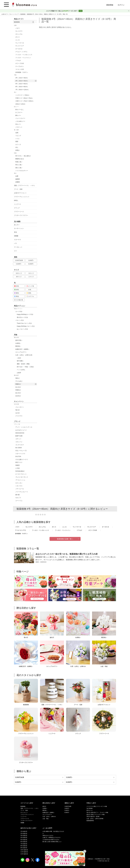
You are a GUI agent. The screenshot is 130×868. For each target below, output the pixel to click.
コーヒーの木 (20, 69)
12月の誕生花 (24, 854)
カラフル (30, 296)
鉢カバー (16, 107)
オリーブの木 (20, 63)
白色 (29, 290)
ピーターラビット (21, 474)
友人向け (18, 387)
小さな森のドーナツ (22, 459)
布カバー (18, 124)
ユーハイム (19, 501)
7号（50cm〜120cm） (22, 90)
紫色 (17, 293)
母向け (18, 378)
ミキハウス (19, 486)
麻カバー (18, 115)
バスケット (19, 127)
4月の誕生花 (24, 838)
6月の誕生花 (24, 842)
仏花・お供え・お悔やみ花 (24, 355)
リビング (18, 136)
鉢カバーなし (20, 109)
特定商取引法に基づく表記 (102, 859)
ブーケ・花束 (18, 189)
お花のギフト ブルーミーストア (10, 14)
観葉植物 (23, 14)
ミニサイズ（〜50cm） (23, 95)
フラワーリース (19, 212)
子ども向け (19, 381)
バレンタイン (20, 407)
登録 (81, 11)
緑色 (17, 290)
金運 (17, 176)
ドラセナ (18, 60)
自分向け (18, 396)
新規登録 (110, 5)
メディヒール (20, 489)
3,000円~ (31, 260)
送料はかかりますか (48, 836)
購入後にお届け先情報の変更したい (52, 842)
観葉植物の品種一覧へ (65, 539)
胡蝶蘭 (16, 236)
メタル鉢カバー (20, 121)
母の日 (18, 410)
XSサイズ (19, 273)
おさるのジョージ (21, 430)
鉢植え (16, 200)
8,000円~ (31, 264)
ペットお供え (21, 370)
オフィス (18, 144)
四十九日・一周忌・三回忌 (25, 367)
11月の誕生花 (24, 852)
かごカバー (19, 112)
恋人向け (18, 393)
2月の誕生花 (24, 834)
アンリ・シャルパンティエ (24, 427)
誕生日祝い (19, 340)
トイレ (18, 139)
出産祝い (18, 343)
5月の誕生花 (24, 840)
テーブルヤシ (20, 66)
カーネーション (19, 228)
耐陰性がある (20, 159)
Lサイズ (31, 277)
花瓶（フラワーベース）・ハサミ (25, 185)
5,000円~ (19, 264)
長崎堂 (18, 465)
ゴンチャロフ (20, 445)
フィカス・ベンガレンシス (24, 55)
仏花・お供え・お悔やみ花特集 (95, 819)
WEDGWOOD (20, 433)
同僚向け (18, 390)
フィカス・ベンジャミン (23, 58)
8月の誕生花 (24, 846)
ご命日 (19, 358)
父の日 (18, 413)
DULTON (18, 456)
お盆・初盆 (46, 819)
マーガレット (18, 247)
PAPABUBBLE (20, 471)
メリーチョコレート (22, 492)
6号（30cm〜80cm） (22, 87)
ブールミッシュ (20, 480)
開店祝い (18, 346)
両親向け (26, 384)
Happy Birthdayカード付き (25, 314)
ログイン (121, 5)
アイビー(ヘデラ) (20, 530)
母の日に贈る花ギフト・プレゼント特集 (97, 813)
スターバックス (20, 454)
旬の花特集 (90, 808)
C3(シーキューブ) (21, 451)
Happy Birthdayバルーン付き (26, 326)
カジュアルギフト (21, 352)
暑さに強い (19, 168)
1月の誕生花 (24, 831)
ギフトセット (24, 813)
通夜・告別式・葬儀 (23, 364)
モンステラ (19, 31)
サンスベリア (20, 46)
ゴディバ (18, 439)
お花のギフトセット (20, 193)
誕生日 (44, 806)
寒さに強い (19, 165)
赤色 (17, 286)
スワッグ (17, 208)
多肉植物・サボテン (22, 72)
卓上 (17, 147)
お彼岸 (19, 373)
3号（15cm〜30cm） (22, 78)
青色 (17, 296)
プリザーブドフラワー (21, 215)
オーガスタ (19, 49)
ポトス (18, 37)
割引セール (90, 810)
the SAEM (19, 448)
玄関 (17, 133)
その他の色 (19, 300)
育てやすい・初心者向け (23, 156)
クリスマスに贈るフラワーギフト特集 (97, 806)
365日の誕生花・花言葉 (93, 817)
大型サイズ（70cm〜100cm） (25, 101)
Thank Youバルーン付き (24, 323)
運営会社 (91, 859)
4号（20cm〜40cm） (26, 81)
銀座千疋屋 (19, 436)
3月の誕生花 (24, 836)
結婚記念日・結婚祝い (22, 349)
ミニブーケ (18, 204)
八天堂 (18, 468)
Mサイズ (19, 277)
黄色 (29, 293)
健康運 (18, 179)
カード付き (19, 311)
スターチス (18, 240)
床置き (18, 150)
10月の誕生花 (24, 850)
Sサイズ (31, 273)
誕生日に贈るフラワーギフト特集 (96, 815)
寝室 (17, 141)
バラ (15, 243)
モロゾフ (18, 498)
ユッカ (18, 40)
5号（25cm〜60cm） (22, 84)
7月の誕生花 (24, 844)
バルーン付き (20, 320)
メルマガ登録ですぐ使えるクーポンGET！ (62, 11)
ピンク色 (30, 286)
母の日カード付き (22, 317)
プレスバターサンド (22, 477)
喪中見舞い (20, 361)
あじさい (17, 225)
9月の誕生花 (24, 848)
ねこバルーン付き (22, 329)
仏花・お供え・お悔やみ (49, 817)
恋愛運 (18, 182)
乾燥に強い (19, 162)
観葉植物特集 (90, 821)
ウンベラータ (20, 43)
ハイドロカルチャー (22, 171)
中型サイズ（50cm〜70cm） (24, 98)
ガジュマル (19, 34)
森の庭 (18, 495)
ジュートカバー (20, 118)
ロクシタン (19, 483)
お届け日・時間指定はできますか (52, 838)
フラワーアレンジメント (22, 197)
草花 (15, 232)
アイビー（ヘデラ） (22, 52)
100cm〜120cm (20, 104)
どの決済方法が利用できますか (51, 840)
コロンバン (19, 442)
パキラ (18, 28)
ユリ (15, 251)
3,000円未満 (19, 260)
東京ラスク (19, 462)
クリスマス (19, 416)
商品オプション (18, 309)
